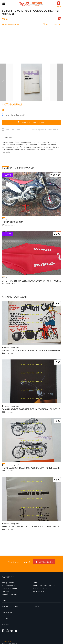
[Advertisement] (32, 44)
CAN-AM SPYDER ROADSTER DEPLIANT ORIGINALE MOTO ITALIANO (31, 409)
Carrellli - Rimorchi (9, 588)
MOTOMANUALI (12, 104)
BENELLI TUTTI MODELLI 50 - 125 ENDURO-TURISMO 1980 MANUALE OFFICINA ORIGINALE (31, 527)
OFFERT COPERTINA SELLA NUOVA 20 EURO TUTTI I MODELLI (31, 281)
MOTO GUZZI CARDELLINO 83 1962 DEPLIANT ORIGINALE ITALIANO (31, 468)
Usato (5, 219)
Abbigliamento (8, 583)
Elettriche (6, 591)
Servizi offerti (38, 591)
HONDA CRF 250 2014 (12, 222)
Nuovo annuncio (44, 562)
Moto (35, 583)
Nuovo (5, 278)
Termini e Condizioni (10, 606)
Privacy (36, 606)
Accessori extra (8, 586)
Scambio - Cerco (40, 588)
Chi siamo (6, 618)
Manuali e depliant (10, 347)
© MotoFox (6, 642)
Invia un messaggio (52, 24)
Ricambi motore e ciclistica (44, 586)
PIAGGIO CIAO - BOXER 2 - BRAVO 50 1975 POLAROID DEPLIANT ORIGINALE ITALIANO (31, 350)
